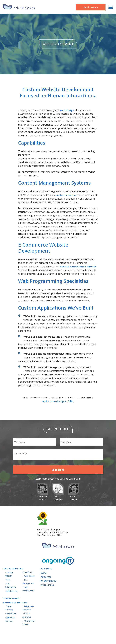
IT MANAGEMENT (11, 598)
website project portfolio (58, 401)
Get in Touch (91, 7)
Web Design (30, 576)
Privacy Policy (48, 581)
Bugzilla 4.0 (11, 614)
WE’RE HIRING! (48, 585)
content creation (66, 195)
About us (46, 577)
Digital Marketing (13, 569)
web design (67, 110)
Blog (43, 573)
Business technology (15, 602)
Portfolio (46, 569)
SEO (8, 580)
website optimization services (78, 267)
